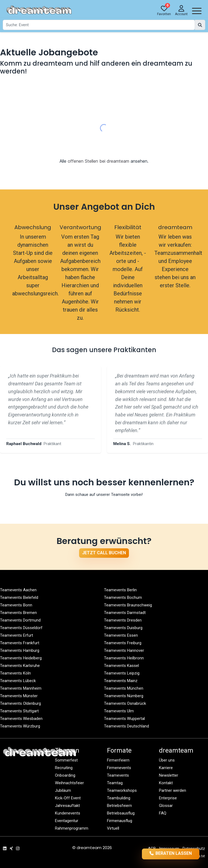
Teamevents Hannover (124, 650)
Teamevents (118, 775)
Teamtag (115, 783)
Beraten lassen (171, 854)
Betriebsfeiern (119, 806)
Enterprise (168, 798)
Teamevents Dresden (123, 620)
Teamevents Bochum (123, 597)
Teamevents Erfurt (17, 635)
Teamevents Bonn (16, 605)
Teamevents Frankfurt (20, 643)
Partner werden (173, 790)
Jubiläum (63, 790)
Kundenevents (68, 813)
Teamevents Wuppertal (124, 719)
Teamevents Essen (121, 635)
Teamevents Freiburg (123, 643)
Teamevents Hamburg (20, 650)
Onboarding (65, 775)
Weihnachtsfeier (69, 783)
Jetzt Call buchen (104, 553)
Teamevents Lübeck (18, 681)
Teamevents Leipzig (122, 673)
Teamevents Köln (15, 673)
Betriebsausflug (121, 813)
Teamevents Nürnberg (124, 696)
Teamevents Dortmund (20, 620)
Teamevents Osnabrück (125, 703)
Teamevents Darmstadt (125, 613)
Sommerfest (66, 760)
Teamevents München (124, 688)
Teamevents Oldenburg (20, 703)
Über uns (167, 760)
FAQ (163, 813)
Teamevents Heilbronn (124, 658)
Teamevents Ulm (119, 711)
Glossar (166, 806)
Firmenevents (119, 768)
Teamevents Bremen (18, 613)
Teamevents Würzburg (20, 726)
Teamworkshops (122, 790)
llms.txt (199, 856)
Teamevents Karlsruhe (20, 666)
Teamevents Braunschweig (128, 605)
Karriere (166, 768)
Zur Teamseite (104, 507)
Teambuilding (119, 798)
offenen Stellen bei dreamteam (98, 161)
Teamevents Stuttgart (19, 711)
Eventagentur (67, 821)
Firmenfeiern (118, 760)
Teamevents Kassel (121, 666)
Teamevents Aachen (18, 590)
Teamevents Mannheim (21, 688)
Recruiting (64, 768)
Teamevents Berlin (120, 590)
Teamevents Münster (19, 696)
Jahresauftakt (67, 806)
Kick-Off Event (68, 798)
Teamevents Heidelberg (21, 658)
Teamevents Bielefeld (19, 597)
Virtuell (113, 828)
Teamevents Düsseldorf (21, 628)
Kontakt (166, 783)
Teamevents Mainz (121, 681)
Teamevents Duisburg (123, 628)
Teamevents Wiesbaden (21, 719)
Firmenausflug (120, 821)
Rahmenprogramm (72, 828)
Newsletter (169, 775)
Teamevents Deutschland (126, 726)
